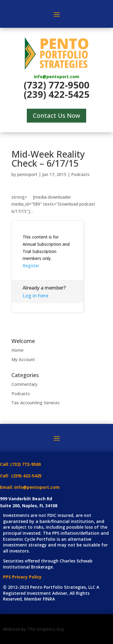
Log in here (35, 296)
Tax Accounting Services (36, 403)
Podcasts (80, 174)
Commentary (24, 384)
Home (17, 350)
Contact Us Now (56, 115)
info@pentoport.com (56, 77)
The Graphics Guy (46, 629)
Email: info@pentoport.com (30, 487)
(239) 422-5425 (57, 94)
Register (31, 266)
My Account (23, 359)
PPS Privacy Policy (22, 577)
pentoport (27, 174)
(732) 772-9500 (57, 85)
